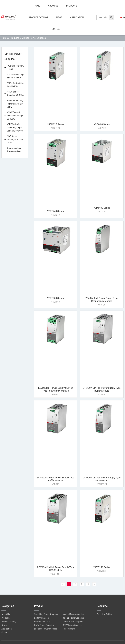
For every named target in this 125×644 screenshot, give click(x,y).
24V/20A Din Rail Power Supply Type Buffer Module (102, 389)
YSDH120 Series (56, 124)
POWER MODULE (42, 622)
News (59, 17)
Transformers (69, 629)
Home (37, 6)
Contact (57, 29)
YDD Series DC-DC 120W (16, 67)
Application (77, 17)
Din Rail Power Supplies (73, 618)
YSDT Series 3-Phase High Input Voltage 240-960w (15, 128)
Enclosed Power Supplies (46, 629)
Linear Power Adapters (73, 622)
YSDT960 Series (56, 298)
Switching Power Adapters (46, 614)
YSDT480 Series (102, 208)
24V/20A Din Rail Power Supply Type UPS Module (102, 479)
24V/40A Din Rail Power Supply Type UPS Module (55, 569)
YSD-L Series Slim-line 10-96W (16, 85)
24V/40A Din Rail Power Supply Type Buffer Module (55, 479)
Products (72, 6)
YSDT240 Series (56, 211)
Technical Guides (104, 614)
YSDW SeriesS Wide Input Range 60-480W (15, 116)
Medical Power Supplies (73, 614)
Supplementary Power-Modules (14, 150)
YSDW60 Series (102, 124)
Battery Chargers (42, 618)
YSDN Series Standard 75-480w (15, 93)
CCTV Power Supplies (72, 625)
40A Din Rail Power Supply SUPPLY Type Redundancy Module (55, 389)
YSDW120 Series (102, 567)
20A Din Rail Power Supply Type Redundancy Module (102, 300)
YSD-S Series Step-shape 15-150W (16, 76)
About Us (53, 6)
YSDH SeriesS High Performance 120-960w (16, 104)
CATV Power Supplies (44, 625)
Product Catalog (38, 17)
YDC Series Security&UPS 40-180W (15, 140)
